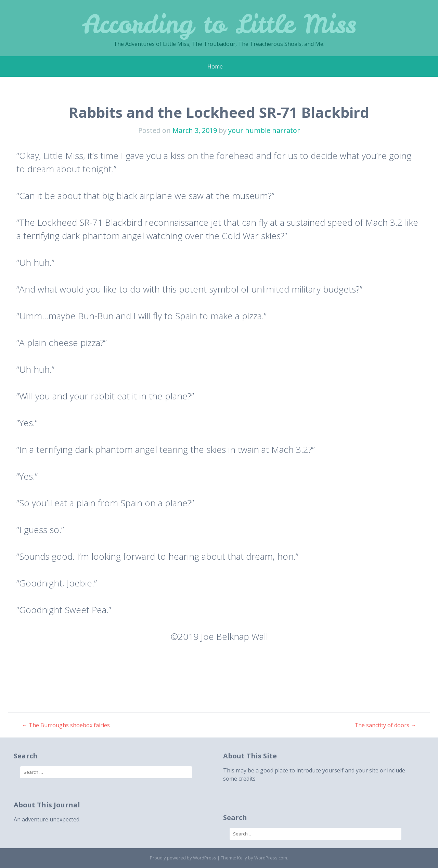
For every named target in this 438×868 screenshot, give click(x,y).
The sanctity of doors (385, 725)
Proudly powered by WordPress (183, 858)
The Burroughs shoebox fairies (66, 725)
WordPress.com (271, 858)
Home (215, 66)
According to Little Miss (219, 24)
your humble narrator (264, 130)
